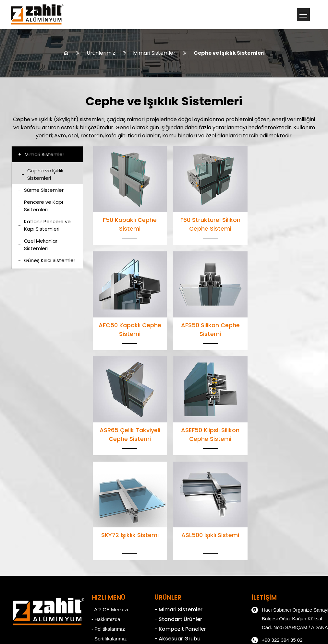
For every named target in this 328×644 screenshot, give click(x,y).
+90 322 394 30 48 (266, 545)
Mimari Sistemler (155, 53)
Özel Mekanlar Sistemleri (38, 245)
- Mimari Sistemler (170, 502)
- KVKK (96, 550)
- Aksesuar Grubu (169, 531)
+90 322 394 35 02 (266, 532)
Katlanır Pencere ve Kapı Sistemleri (44, 226)
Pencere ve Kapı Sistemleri (41, 206)
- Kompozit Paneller (172, 521)
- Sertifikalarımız (105, 531)
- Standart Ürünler (170, 511)
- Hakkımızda (102, 511)
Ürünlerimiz (101, 53)
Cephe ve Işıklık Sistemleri (230, 53)
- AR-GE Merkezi (106, 502)
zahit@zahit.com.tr (266, 558)
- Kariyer (97, 540)
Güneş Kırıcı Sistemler (47, 261)
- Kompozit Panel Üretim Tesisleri (189, 570)
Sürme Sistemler (41, 191)
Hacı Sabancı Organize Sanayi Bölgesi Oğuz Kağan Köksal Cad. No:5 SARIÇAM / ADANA (279, 510)
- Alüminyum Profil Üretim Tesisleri (190, 560)
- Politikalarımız (105, 521)
